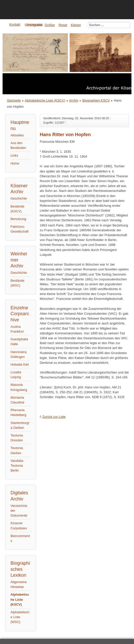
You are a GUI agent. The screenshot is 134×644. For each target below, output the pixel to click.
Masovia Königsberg (19, 387)
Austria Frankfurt (17, 329)
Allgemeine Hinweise (19, 584)
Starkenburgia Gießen (20, 425)
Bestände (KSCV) (17, 209)
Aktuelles (17, 135)
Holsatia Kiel (20, 364)
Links (14, 155)
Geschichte (19, 198)
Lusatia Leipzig (16, 375)
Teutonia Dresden (17, 438)
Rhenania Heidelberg (18, 412)
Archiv (74, 100)
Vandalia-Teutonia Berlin (17, 466)
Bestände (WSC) (17, 283)
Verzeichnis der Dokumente (19, 511)
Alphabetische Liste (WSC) (20, 617)
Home (15, 163)
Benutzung (18, 219)
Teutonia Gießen (17, 450)
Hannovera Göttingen (19, 354)
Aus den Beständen (18, 145)
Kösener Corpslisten (19, 526)
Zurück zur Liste (54, 417)
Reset (63, 25)
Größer (50, 25)
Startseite (14, 100)
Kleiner (76, 25)
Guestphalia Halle (19, 342)
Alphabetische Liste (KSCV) (45, 100)
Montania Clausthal (17, 400)
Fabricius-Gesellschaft (19, 229)
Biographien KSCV (96, 100)
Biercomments (20, 538)
